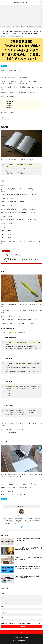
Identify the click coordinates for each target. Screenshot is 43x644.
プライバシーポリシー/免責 (21, 637)
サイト (2, 618)
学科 (9, 37)
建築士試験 (17, 37)
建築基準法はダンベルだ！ (22, 2)
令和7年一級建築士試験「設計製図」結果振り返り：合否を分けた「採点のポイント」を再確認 (28, 568)
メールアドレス (4, 612)
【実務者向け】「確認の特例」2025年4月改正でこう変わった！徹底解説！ (28, 577)
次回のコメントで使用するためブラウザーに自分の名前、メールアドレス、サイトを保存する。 (21, 623)
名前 (2, 607)
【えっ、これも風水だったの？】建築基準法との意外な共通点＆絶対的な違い (28, 549)
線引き (21, 37)
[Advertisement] (21, 15)
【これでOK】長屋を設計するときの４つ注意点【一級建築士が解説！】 (28, 540)
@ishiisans (21, 70)
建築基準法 (9, 26)
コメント (3, 593)
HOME (4, 26)
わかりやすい (16, 26)
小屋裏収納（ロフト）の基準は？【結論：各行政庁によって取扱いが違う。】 (28, 558)
